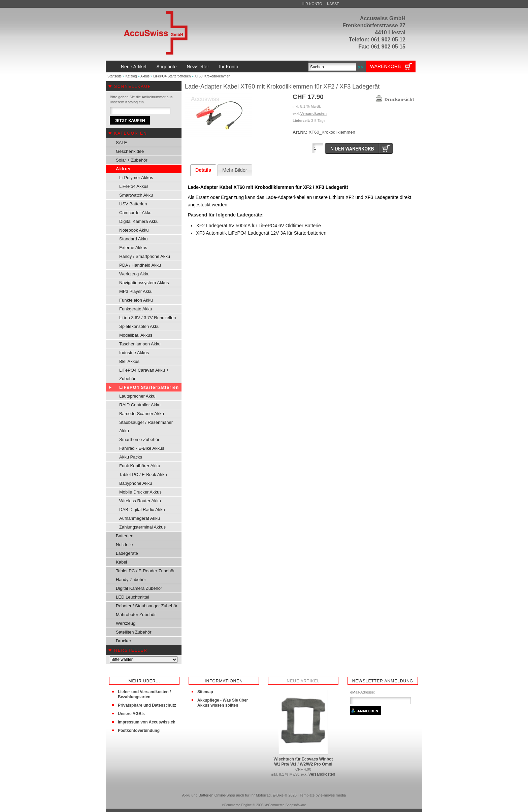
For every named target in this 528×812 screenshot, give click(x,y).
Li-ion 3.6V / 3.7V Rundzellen (147, 318)
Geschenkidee (130, 151)
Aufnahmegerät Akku (140, 518)
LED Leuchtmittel (133, 597)
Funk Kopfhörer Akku (140, 466)
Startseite (114, 76)
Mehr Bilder (235, 170)
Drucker (124, 641)
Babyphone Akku (136, 483)
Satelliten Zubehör (134, 632)
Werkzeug (126, 623)
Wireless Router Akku (140, 501)
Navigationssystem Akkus (144, 283)
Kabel (121, 562)
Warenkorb (385, 66)
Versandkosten (313, 113)
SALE (121, 143)
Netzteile (124, 545)
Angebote (166, 67)
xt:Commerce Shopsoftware (285, 805)
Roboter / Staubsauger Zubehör (147, 606)
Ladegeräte (127, 553)
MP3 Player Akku (136, 291)
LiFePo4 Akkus (134, 186)
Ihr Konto (312, 4)
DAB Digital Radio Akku (142, 510)
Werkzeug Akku (134, 274)
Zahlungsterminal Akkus (142, 527)
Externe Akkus (133, 248)
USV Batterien (133, 204)
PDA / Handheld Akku (140, 265)
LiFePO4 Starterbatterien (172, 76)
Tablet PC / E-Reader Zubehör (145, 571)
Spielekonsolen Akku (139, 326)
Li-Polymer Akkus (136, 178)
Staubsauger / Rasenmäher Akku (146, 427)
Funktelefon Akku (136, 300)
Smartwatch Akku (136, 195)
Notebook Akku (134, 230)
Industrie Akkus (134, 353)
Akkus (145, 76)
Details (203, 170)
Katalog (131, 76)
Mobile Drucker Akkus (140, 492)
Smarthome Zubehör (139, 439)
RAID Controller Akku (140, 405)
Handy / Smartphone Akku (145, 256)
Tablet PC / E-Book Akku (143, 475)
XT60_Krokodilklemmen (212, 76)
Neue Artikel (134, 67)
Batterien (125, 536)
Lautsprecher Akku (137, 396)
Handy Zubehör (131, 580)
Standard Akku (134, 239)
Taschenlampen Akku (140, 344)
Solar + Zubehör (132, 160)
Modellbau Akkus (136, 335)
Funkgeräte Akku (136, 309)
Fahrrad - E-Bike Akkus (142, 448)
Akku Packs (131, 457)
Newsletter (198, 67)
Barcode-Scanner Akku (142, 414)
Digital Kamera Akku (139, 221)
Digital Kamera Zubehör (139, 588)
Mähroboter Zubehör (136, 615)
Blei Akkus (129, 361)
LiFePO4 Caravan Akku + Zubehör (144, 374)
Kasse (333, 4)
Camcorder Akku (135, 213)
